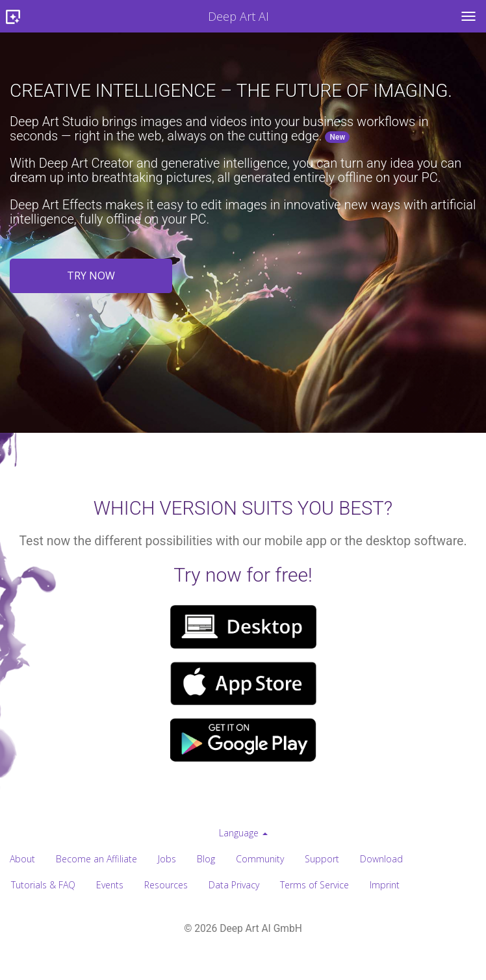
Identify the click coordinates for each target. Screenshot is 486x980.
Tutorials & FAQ (43, 885)
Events (110, 885)
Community (260, 859)
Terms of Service (314, 885)
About (22, 859)
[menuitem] (243, 833)
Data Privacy (234, 885)
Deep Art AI (134, 17)
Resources (166, 885)
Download (381, 859)
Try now (91, 276)
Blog (206, 859)
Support (322, 859)
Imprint (385, 885)
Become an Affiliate (96, 859)
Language (243, 833)
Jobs (167, 859)
